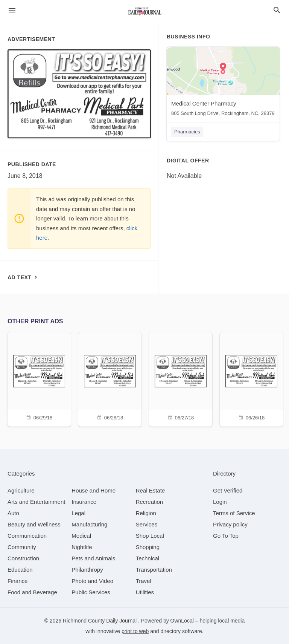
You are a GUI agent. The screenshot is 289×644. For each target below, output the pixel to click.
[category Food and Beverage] (32, 592)
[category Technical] (148, 558)
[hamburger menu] (12, 10)
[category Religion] (146, 513)
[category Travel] (144, 581)
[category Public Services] (91, 592)
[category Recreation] (150, 502)
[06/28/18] (110, 379)
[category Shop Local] (150, 536)
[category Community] (22, 547)
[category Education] (20, 570)
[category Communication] (27, 536)
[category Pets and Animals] (93, 558)
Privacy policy (230, 524)
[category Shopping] (148, 547)
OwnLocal (182, 621)
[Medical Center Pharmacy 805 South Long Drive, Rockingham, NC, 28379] (223, 83)
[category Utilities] (145, 592)
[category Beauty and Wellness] (34, 524)
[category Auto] (13, 513)
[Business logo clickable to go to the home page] (144, 11)
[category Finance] (17, 581)
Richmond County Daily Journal (100, 621)
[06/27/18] (181, 379)
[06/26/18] (251, 379)
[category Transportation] (154, 570)
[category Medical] (81, 536)
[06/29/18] (39, 379)
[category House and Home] (94, 490)
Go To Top (226, 536)
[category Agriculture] (21, 490)
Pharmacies (187, 132)
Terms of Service (234, 513)
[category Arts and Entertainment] (36, 502)
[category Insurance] (84, 502)
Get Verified (228, 490)
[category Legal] (78, 513)
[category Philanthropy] (87, 570)
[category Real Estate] (151, 490)
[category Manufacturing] (89, 524)
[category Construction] (23, 558)
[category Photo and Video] (92, 581)
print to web (135, 631)
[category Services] (147, 524)
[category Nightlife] (82, 547)
